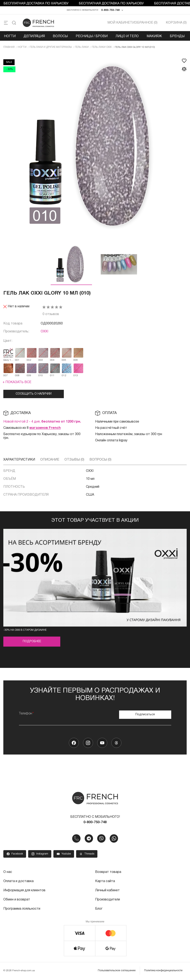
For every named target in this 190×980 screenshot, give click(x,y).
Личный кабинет (107, 890)
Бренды (177, 36)
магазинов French (45, 428)
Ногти (10, 36)
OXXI (44, 332)
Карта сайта (105, 881)
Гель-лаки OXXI (102, 47)
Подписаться (145, 715)
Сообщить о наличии (34, 394)
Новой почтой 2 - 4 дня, (42, 422)
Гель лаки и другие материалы (51, 47)
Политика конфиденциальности (163, 971)
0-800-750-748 (110, 10)
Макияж (154, 36)
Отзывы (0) (74, 460)
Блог (99, 909)
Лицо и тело (127, 36)
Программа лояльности (22, 909)
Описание (50, 460)
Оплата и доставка (18, 881)
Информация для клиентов (24, 890)
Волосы (60, 36)
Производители (108, 900)
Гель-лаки (82, 47)
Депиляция (34, 36)
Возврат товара (108, 872)
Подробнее (32, 641)
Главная (9, 47)
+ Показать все (17, 382)
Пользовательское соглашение (117, 971)
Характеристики (19, 460)
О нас (8, 872)
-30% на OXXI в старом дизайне (25, 630)
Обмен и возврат (17, 900)
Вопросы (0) (100, 460)
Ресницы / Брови (92, 36)
